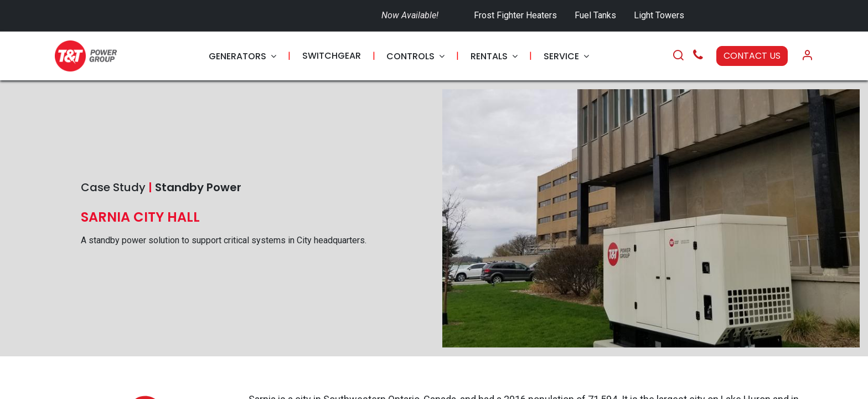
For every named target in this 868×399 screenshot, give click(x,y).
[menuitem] (242, 56)
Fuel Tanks (596, 15)
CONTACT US (752, 56)
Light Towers (659, 15)
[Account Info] (807, 56)
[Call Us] (698, 56)
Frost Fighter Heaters (515, 15)
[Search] (678, 56)
